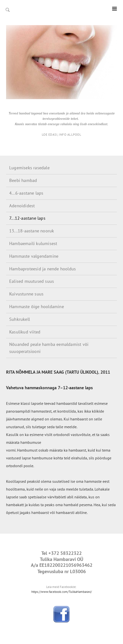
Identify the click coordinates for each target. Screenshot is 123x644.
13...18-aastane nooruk (32, 231)
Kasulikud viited (25, 332)
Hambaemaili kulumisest (33, 243)
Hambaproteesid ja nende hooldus (43, 269)
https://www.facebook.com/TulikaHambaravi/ (62, 592)
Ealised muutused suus (32, 281)
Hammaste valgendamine (34, 256)
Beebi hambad (23, 180)
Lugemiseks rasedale (29, 168)
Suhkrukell (20, 319)
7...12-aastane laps (27, 218)
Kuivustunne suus (26, 294)
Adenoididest (22, 206)
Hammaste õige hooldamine (37, 307)
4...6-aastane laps (26, 193)
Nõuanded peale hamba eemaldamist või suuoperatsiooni (49, 348)
